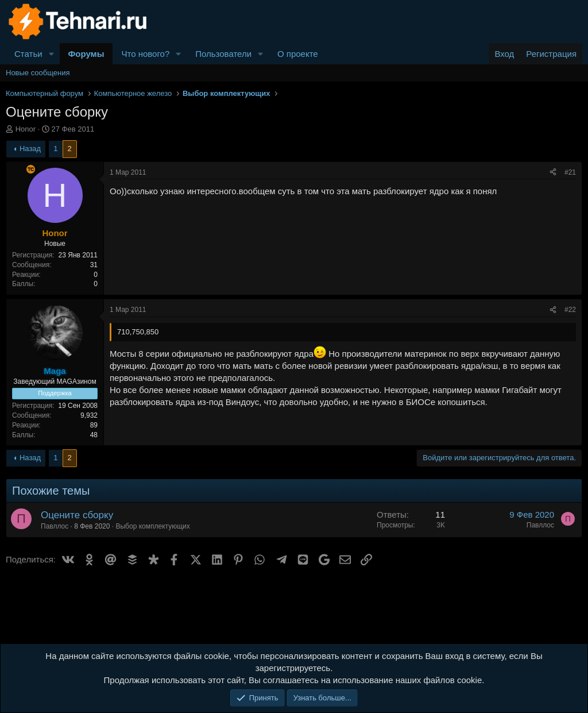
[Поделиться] (553, 173)
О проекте (298, 54)
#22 (570, 310)
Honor (26, 129)
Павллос (55, 526)
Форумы (86, 54)
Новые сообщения (38, 73)
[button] (52, 54)
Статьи (28, 54)
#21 (570, 172)
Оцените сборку (77, 515)
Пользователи (223, 54)
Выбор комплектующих (152, 526)
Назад (30, 149)
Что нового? (145, 54)
